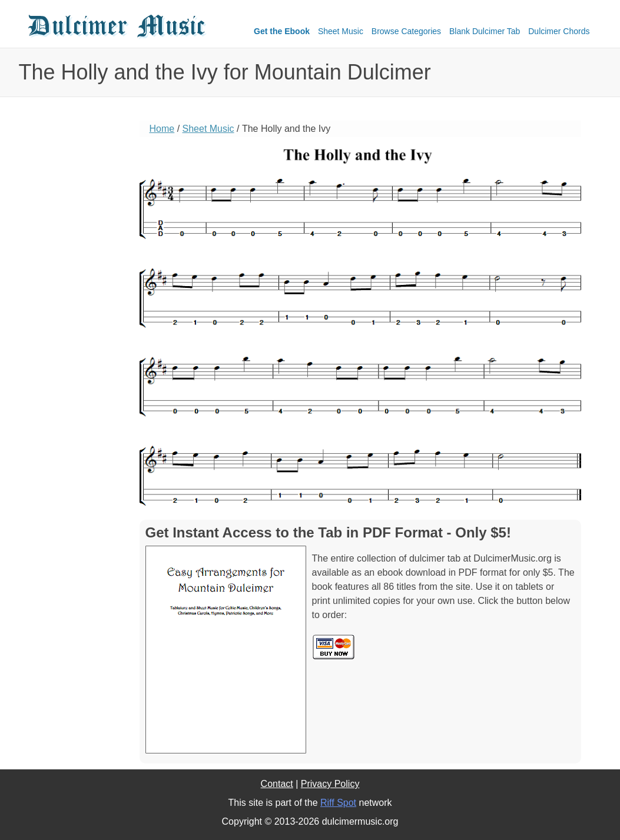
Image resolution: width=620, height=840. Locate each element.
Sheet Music (341, 31)
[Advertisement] (72, 303)
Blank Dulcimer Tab (485, 31)
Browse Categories (406, 31)
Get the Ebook (282, 31)
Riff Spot (338, 803)
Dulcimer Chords (559, 31)
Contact (277, 784)
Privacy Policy (330, 784)
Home (162, 129)
